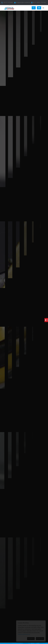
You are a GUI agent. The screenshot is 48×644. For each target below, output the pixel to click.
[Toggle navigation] (43, 8)
